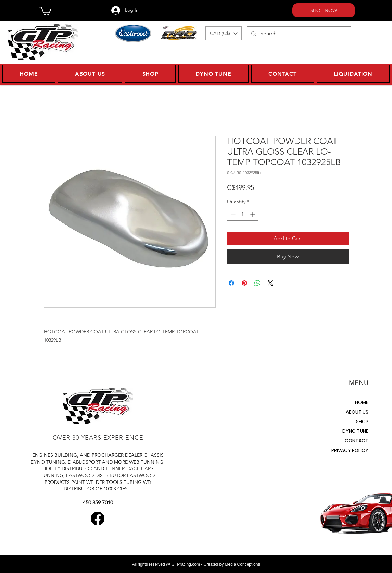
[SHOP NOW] (324, 10)
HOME (362, 402)
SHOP (362, 422)
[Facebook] (98, 519)
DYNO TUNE (355, 431)
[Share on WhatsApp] (257, 283)
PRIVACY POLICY (350, 450)
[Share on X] (270, 283)
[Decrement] (232, 214)
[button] (45, 10)
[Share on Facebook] (231, 283)
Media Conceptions (243, 564)
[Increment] (253, 214)
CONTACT (357, 441)
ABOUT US (357, 412)
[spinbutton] (243, 214)
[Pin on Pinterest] (244, 283)
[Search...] (298, 33)
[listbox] (224, 33)
